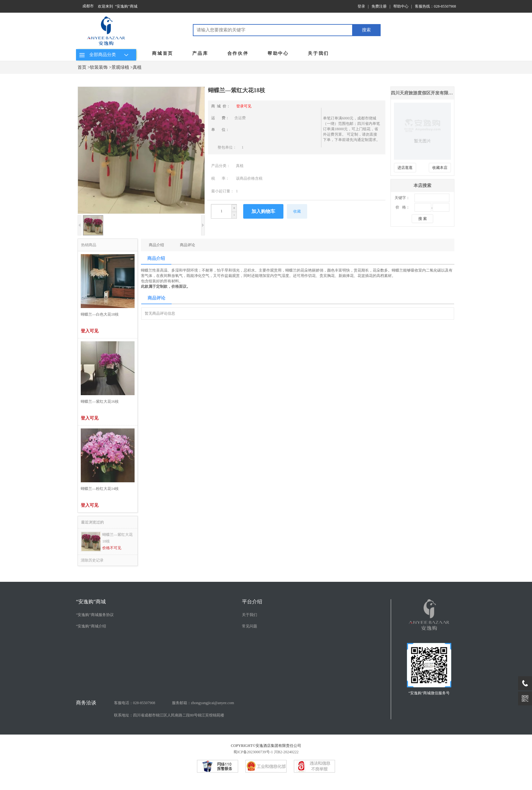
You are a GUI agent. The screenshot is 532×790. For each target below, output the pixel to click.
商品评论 (187, 245)
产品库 (200, 53)
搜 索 (423, 219)
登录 (361, 6)
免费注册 (379, 6)
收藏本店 (440, 168)
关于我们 (318, 53)
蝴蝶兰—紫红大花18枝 (117, 538)
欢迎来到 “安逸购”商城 (118, 6)
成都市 (88, 6)
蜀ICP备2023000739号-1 (253, 752)
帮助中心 (401, 6)
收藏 (297, 211)
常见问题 (250, 626)
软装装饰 (99, 67)
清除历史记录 (92, 560)
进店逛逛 (405, 168)
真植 (137, 67)
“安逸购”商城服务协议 (95, 615)
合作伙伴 (238, 53)
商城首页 (163, 53)
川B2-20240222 (286, 752)
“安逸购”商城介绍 (91, 626)
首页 (82, 67)
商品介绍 (156, 245)
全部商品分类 (105, 55)
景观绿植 (120, 67)
